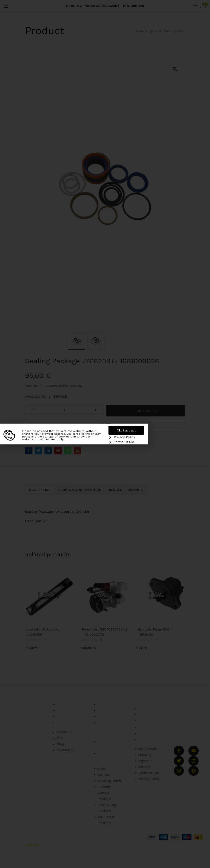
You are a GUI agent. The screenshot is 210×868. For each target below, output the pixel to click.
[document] (105, 434)
